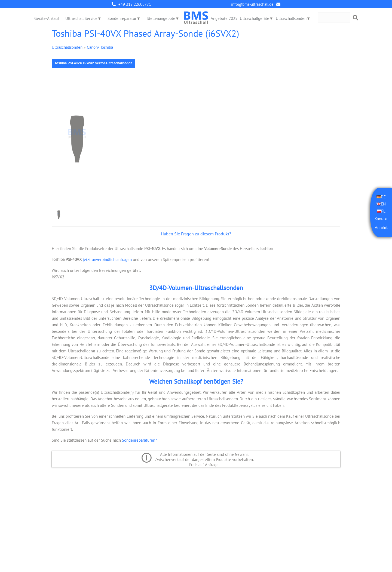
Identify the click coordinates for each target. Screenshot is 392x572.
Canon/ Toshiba (100, 47)
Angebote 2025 (224, 18)
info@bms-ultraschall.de (252, 4)
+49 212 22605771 (135, 4)
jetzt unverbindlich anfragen (107, 259)
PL (383, 211)
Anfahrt (381, 227)
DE (383, 197)
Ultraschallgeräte (255, 18)
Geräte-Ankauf (47, 18)
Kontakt (381, 219)
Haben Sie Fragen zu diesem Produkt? (196, 234)
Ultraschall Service (81, 18)
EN (383, 204)
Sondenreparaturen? (140, 440)
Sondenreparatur (122, 18)
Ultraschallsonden (291, 18)
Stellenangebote (161, 18)
